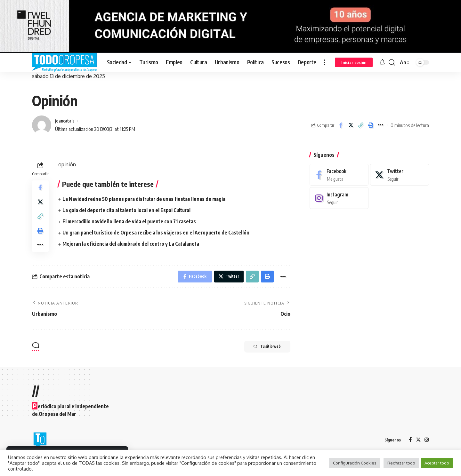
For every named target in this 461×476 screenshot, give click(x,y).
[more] (325, 62)
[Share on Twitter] (351, 125)
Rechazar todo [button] (401, 463)
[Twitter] (400, 170)
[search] (392, 62)
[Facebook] (339, 170)
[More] (381, 125)
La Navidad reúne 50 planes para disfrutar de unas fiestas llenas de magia (146, 199)
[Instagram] (339, 194)
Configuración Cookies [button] (355, 463)
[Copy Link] (361, 125)
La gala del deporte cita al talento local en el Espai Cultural (128, 210)
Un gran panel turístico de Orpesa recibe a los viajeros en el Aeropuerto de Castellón (158, 233)
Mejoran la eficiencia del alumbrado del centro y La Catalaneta (132, 244)
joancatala (66, 121)
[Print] (371, 125)
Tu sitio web (263, 353)
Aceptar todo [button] (437, 463)
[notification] (382, 62)
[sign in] (354, 62)
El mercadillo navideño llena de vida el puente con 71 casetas (130, 221)
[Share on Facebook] (341, 125)
